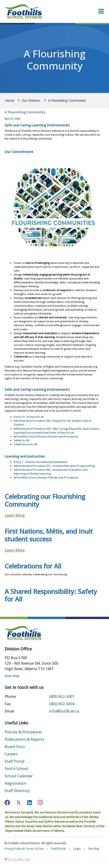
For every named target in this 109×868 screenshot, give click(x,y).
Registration (15, 783)
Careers (11, 754)
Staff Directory (17, 791)
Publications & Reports (24, 739)
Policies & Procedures (23, 732)
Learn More (15, 515)
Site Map (94, 849)
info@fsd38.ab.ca (64, 711)
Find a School (16, 769)
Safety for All (22, 440)
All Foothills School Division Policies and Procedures (46, 436)
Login (77, 849)
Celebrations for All (26, 444)
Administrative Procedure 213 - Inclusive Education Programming (54, 466)
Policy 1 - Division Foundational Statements (41, 462)
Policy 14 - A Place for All (29, 417)
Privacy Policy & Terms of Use (24, 849)
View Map (12, 676)
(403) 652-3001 (62, 696)
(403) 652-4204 (62, 704)
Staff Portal (14, 761)
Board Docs (15, 747)
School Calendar (19, 776)
